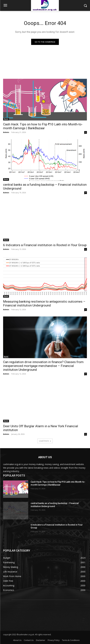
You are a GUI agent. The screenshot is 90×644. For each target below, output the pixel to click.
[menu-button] (5, 6)
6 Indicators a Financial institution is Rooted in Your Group (45, 245)
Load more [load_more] (45, 441)
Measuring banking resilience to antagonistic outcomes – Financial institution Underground (44, 303)
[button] (85, 5)
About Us (17, 640)
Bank (6, 119)
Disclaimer (41, 640)
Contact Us (29, 640)
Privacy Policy (54, 640)
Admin (6, 132)
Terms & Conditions (71, 640)
